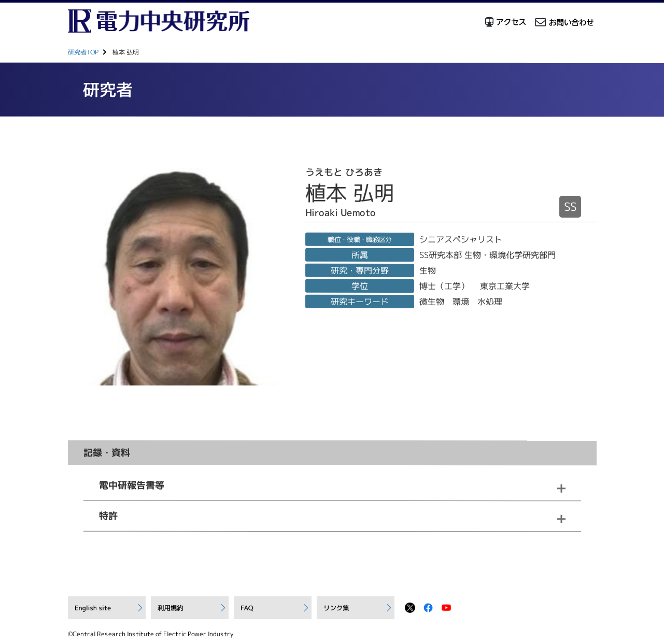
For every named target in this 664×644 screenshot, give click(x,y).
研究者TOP (83, 52)
